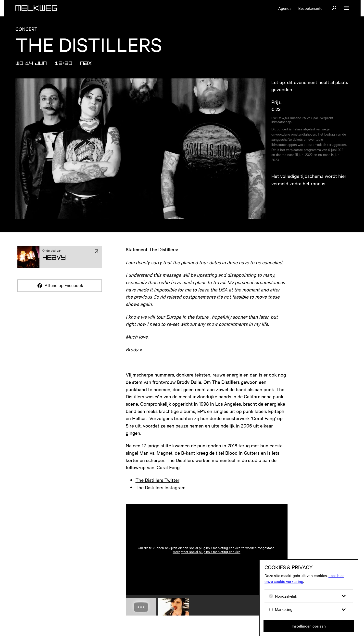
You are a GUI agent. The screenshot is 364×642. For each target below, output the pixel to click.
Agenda (285, 8)
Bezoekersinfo (310, 8)
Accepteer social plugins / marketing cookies (207, 552)
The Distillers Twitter (157, 480)
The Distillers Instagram (161, 487)
